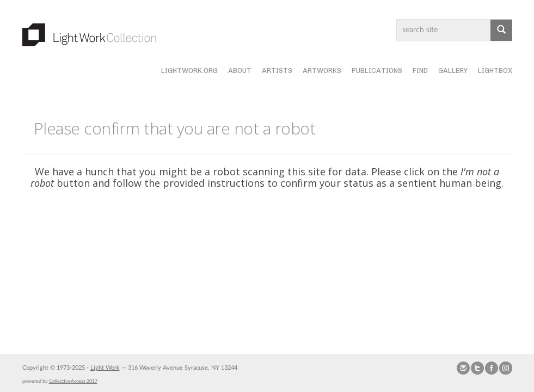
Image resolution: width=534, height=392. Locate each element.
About (240, 71)
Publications (377, 71)
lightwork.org (189, 71)
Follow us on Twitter (477, 368)
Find (420, 71)
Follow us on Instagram (506, 368)
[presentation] (276, 232)
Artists (277, 71)
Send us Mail (463, 368)
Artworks (322, 71)
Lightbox (495, 71)
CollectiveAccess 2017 (73, 381)
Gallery (453, 71)
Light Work (105, 368)
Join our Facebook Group (492, 368)
